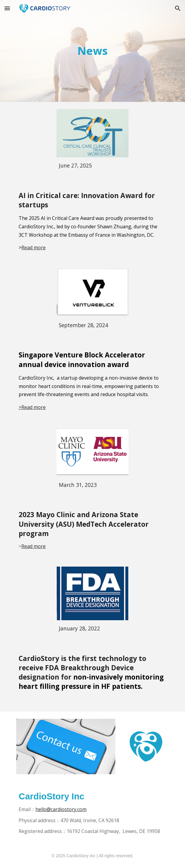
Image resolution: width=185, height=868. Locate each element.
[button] (7, 8)
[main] (92, 51)
